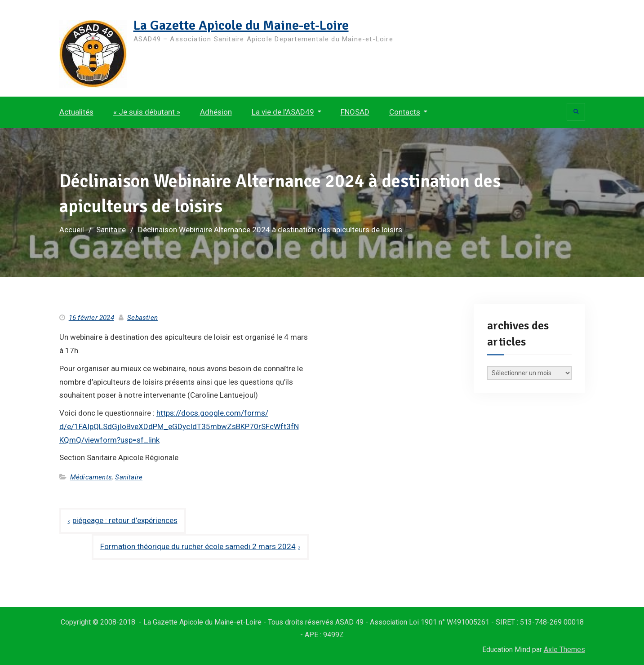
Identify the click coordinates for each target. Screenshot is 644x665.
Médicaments (91, 477)
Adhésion (216, 112)
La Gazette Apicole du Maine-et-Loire (241, 25)
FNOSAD (355, 112)
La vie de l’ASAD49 (283, 112)
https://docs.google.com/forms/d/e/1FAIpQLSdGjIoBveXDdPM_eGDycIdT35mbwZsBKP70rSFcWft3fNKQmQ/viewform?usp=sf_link (179, 426)
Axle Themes (564, 649)
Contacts (405, 112)
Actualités (76, 112)
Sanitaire (129, 477)
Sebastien (142, 318)
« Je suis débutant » (147, 112)
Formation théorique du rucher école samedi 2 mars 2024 (198, 546)
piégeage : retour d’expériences (125, 520)
